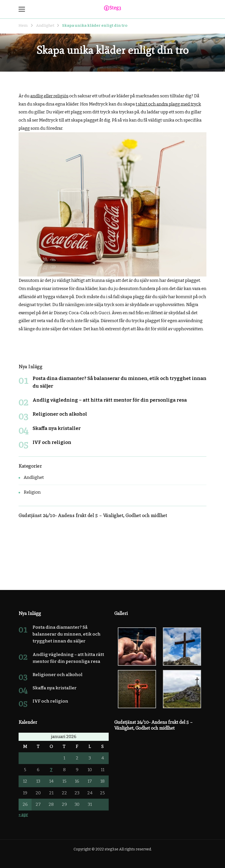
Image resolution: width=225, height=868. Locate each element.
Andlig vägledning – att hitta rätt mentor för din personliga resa (110, 400)
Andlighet (34, 477)
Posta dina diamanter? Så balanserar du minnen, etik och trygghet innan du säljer (67, 634)
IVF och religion (52, 442)
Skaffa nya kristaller (57, 428)
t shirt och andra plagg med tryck (168, 104)
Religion (32, 492)
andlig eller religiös (49, 96)
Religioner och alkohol (60, 414)
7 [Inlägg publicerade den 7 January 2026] (51, 770)
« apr (23, 815)
